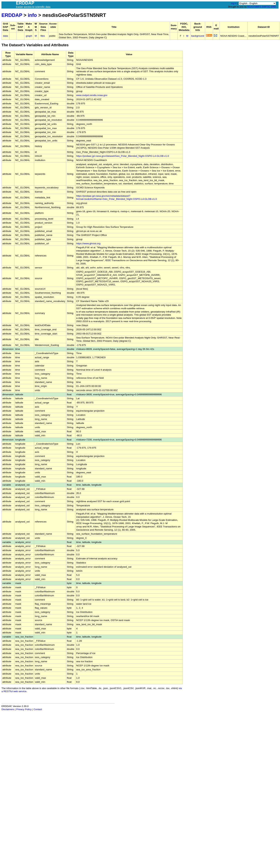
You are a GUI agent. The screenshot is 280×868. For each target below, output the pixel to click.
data (5, 36)
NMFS (258, 7)
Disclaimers (8, 709)
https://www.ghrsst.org (88, 243)
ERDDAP (12, 15)
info (32, 15)
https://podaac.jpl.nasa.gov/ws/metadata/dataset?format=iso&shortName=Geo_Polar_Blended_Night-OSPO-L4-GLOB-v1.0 (117, 198)
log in (234, 3)
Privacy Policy (24, 709)
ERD (273, 7)
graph (29, 36)
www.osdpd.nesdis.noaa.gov (92, 95)
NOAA (250, 7)
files (43, 36)
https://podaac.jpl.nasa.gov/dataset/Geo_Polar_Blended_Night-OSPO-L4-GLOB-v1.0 (123, 156)
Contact (38, 709)
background (198, 36)
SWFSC (266, 7)
